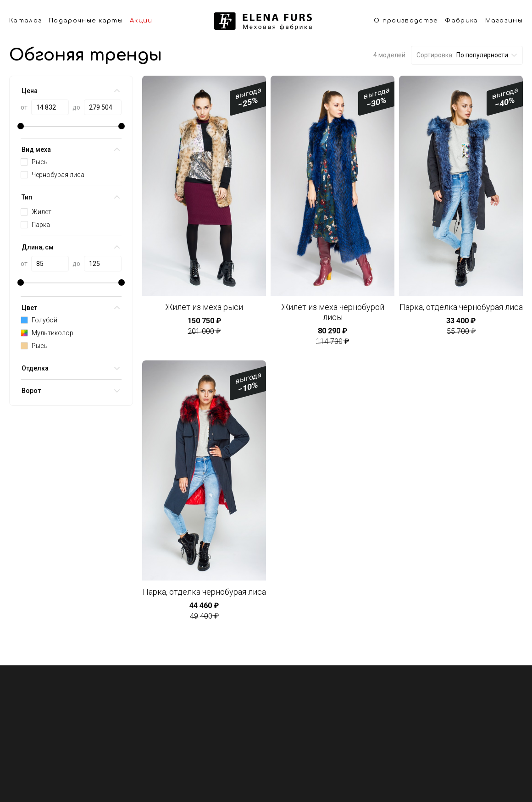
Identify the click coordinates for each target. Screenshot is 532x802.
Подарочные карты (86, 21)
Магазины (504, 21)
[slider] (21, 126)
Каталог (25, 21)
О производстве (406, 21)
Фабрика (461, 21)
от (24, 107)
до (76, 107)
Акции (141, 21)
